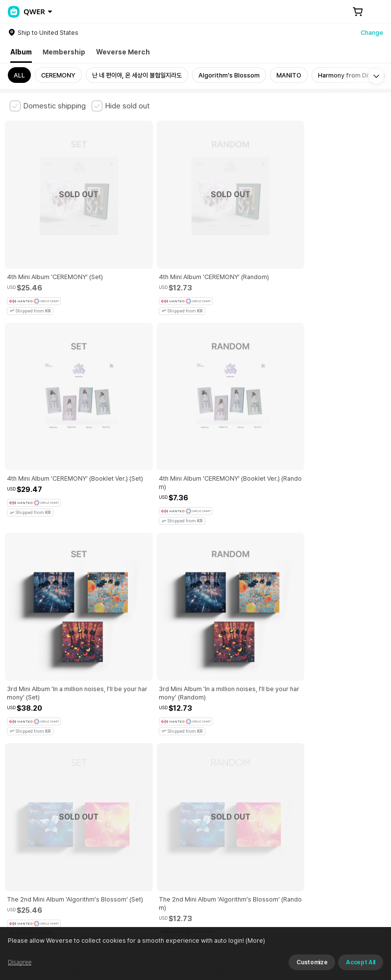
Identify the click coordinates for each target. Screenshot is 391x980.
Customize (312, 962)
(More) (255, 941)
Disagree (20, 962)
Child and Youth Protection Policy (238, 788)
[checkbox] (48, 106)
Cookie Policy (366, 788)
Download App (356, 917)
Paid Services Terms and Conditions (130, 788)
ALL (19, 75)
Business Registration (159, 843)
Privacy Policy (316, 788)
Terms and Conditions (37, 788)
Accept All (361, 962)
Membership (64, 52)
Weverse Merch (123, 52)
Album (21, 52)
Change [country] (372, 33)
